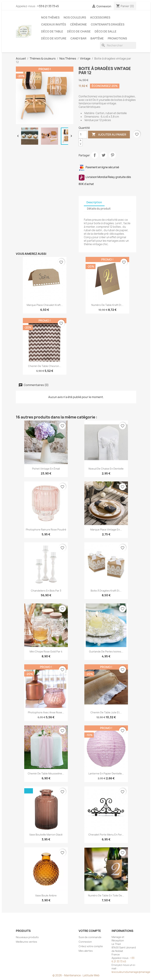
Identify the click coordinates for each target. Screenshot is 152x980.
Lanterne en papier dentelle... (106, 773)
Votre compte (90, 931)
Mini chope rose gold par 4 (46, 652)
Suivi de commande (90, 937)
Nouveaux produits (27, 937)
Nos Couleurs (75, 17)
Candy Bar (78, 38)
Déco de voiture (54, 38)
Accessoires (100, 17)
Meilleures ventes (26, 942)
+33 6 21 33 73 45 (48, 6)
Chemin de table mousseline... (46, 773)
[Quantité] (83, 135)
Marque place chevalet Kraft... (45, 305)
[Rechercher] (118, 45)
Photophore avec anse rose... (46, 712)
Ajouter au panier (109, 135)
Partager (95, 155)
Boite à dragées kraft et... (106, 591)
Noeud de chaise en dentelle (106, 469)
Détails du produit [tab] (99, 209)
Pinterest (112, 155)
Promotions (117, 38)
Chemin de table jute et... (106, 712)
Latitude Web (91, 975)
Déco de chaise (79, 31)
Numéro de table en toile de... (106, 895)
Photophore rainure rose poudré (46, 530)
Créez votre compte (91, 946)
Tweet (104, 155)
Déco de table (52, 31)
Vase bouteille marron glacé (46, 835)
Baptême (97, 38)
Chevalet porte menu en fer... (106, 835)
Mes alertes (86, 951)
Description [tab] (94, 202)
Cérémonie (78, 24)
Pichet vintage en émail (46, 469)
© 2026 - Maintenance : (68, 975)
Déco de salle (106, 31)
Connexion (85, 942)
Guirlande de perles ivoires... (106, 652)
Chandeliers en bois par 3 (46, 591)
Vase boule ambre (46, 895)
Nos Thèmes (50, 17)
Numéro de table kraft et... (107, 305)
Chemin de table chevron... (45, 366)
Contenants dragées (108, 24)
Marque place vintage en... (106, 530)
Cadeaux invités (54, 24)
